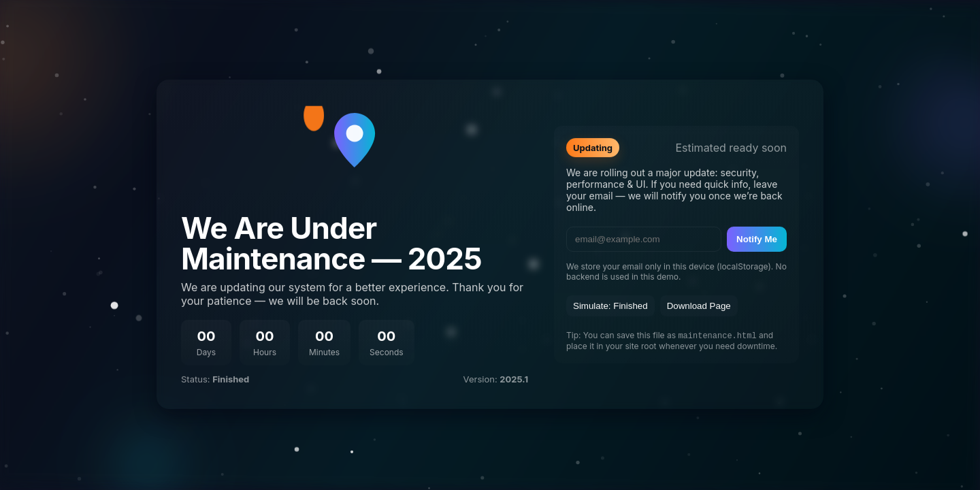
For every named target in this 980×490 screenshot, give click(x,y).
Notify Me (757, 239)
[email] (644, 239)
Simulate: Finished (610, 305)
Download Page (699, 305)
